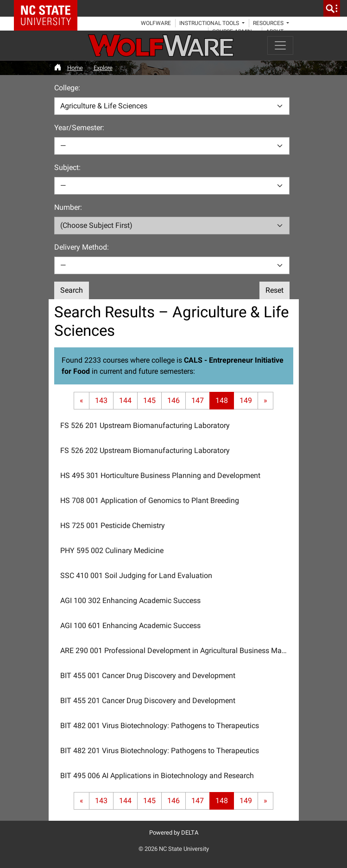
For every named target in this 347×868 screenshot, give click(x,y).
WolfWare (156, 23)
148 (222, 400)
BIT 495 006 (157, 776)
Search (72, 290)
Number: (68, 207)
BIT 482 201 (160, 751)
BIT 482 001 (160, 726)
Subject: (67, 167)
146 (173, 400)
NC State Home (49, 8)
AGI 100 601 (130, 626)
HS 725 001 (113, 525)
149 (246, 400)
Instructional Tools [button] (210, 23)
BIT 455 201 (148, 701)
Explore (103, 68)
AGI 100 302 (130, 601)
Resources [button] (269, 23)
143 (101, 400)
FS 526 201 (145, 425)
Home (75, 68)
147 (198, 400)
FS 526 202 (145, 450)
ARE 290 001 (177, 651)
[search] (332, 8)
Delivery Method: (82, 247)
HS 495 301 (160, 475)
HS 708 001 (150, 500)
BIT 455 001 (148, 676)
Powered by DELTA (174, 833)
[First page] (82, 401)
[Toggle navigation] (280, 45)
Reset (274, 290)
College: (67, 88)
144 (125, 400)
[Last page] (265, 401)
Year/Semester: (79, 128)
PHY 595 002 (112, 550)
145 (149, 400)
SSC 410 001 (136, 576)
